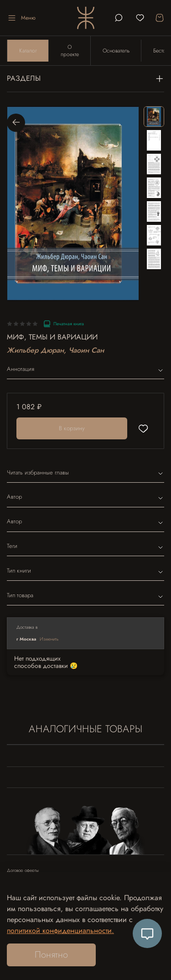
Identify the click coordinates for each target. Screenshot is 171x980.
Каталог (28, 51)
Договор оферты (23, 871)
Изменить (49, 639)
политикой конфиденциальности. (60, 930)
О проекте (70, 51)
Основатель (116, 51)
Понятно (51, 955)
